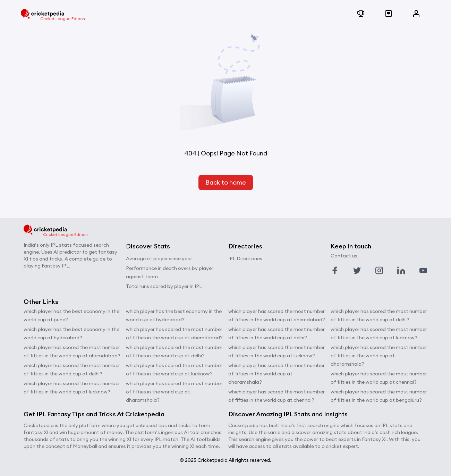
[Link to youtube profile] (423, 271)
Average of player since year (159, 258)
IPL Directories (245, 258)
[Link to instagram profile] (379, 271)
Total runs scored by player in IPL (164, 286)
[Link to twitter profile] (357, 271)
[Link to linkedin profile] (401, 271)
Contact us (344, 256)
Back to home (226, 182)
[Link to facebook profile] (335, 271)
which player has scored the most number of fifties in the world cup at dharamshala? (174, 392)
